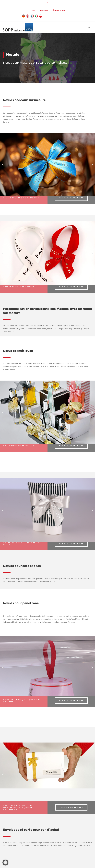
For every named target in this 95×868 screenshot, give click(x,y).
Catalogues (44, 10)
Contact (33, 10)
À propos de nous (59, 10)
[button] (47, 3)
